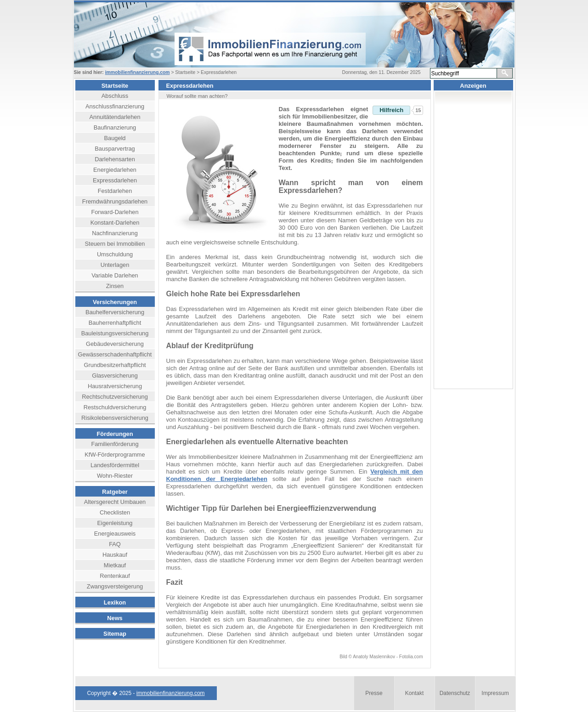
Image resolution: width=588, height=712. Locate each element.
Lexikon (115, 602)
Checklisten (115, 512)
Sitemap (115, 634)
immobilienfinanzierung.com (138, 72)
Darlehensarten (115, 159)
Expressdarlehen (115, 180)
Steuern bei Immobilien (115, 244)
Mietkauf (115, 565)
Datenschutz (455, 693)
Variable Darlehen (115, 275)
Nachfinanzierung (115, 233)
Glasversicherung (115, 376)
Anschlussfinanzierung (115, 106)
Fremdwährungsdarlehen (115, 201)
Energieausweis (115, 534)
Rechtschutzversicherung (115, 397)
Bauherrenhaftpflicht (115, 323)
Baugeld (115, 138)
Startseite (115, 86)
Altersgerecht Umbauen (115, 502)
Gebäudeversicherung (115, 344)
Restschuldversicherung (115, 407)
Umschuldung (115, 254)
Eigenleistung (115, 523)
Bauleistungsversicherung (115, 333)
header (258, 35)
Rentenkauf (115, 576)
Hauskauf (115, 555)
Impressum (495, 693)
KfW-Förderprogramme (115, 455)
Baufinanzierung (115, 127)
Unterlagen (115, 265)
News (115, 618)
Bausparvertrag (115, 149)
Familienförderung (115, 444)
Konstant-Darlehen (115, 223)
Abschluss (115, 96)
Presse (374, 693)
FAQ (115, 544)
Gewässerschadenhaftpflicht (115, 354)
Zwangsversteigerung (115, 586)
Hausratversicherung (115, 386)
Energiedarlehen (115, 170)
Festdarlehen (115, 191)
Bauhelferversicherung (115, 312)
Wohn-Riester (115, 476)
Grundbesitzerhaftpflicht (115, 365)
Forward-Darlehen (115, 212)
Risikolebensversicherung (115, 418)
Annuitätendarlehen (115, 117)
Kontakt (415, 693)
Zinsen (115, 286)
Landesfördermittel (115, 465)
